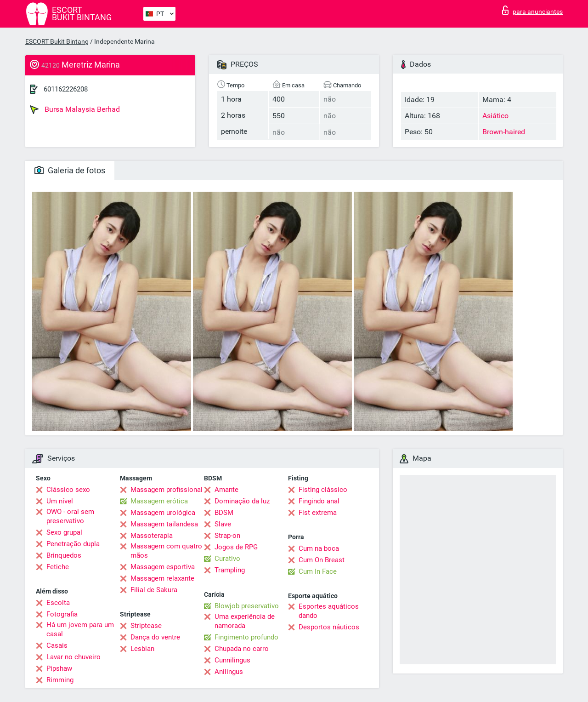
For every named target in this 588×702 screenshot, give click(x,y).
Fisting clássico (323, 490)
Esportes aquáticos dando (329, 611)
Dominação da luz (242, 501)
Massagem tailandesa (164, 524)
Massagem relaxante (162, 578)
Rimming (60, 680)
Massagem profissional (167, 490)
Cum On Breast (322, 560)
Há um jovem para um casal (80, 629)
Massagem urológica (163, 513)
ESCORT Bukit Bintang (57, 41)
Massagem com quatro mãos (166, 551)
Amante (226, 490)
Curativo (227, 559)
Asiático (495, 116)
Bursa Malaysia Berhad (75, 109)
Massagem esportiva (163, 567)
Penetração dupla (73, 544)
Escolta (58, 603)
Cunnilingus (232, 660)
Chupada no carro (242, 649)
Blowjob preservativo (247, 606)
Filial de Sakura (154, 590)
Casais (57, 645)
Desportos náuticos (329, 627)
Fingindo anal (319, 501)
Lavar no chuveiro (73, 657)
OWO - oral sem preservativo (70, 516)
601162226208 (66, 89)
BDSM (224, 513)
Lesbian (142, 649)
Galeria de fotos (70, 170)
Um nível (60, 501)
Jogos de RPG (236, 547)
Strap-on (227, 536)
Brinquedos (64, 555)
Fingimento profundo (246, 637)
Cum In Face (318, 571)
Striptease (146, 626)
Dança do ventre (155, 637)
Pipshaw (59, 668)
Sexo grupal (64, 532)
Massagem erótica (159, 501)
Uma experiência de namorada (245, 621)
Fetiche (58, 567)
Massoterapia (152, 536)
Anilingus (229, 672)
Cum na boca (319, 548)
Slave (223, 524)
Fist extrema (318, 513)
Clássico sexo (68, 490)
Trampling (230, 570)
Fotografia (62, 614)
